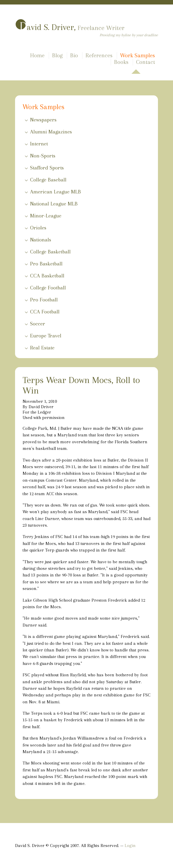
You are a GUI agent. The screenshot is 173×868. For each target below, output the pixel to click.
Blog (57, 55)
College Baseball (48, 180)
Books (121, 62)
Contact (145, 62)
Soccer (38, 324)
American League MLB (56, 192)
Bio (74, 55)
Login (130, 846)
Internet (39, 144)
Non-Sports (43, 156)
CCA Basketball (47, 276)
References (99, 55)
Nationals (41, 240)
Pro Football (44, 300)
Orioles (38, 228)
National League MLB (54, 204)
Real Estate (42, 348)
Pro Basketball (46, 264)
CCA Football (45, 312)
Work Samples (137, 55)
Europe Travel (46, 336)
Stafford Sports (47, 168)
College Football (48, 288)
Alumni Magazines (51, 132)
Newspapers (43, 120)
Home (37, 55)
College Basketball (50, 252)
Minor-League (46, 216)
